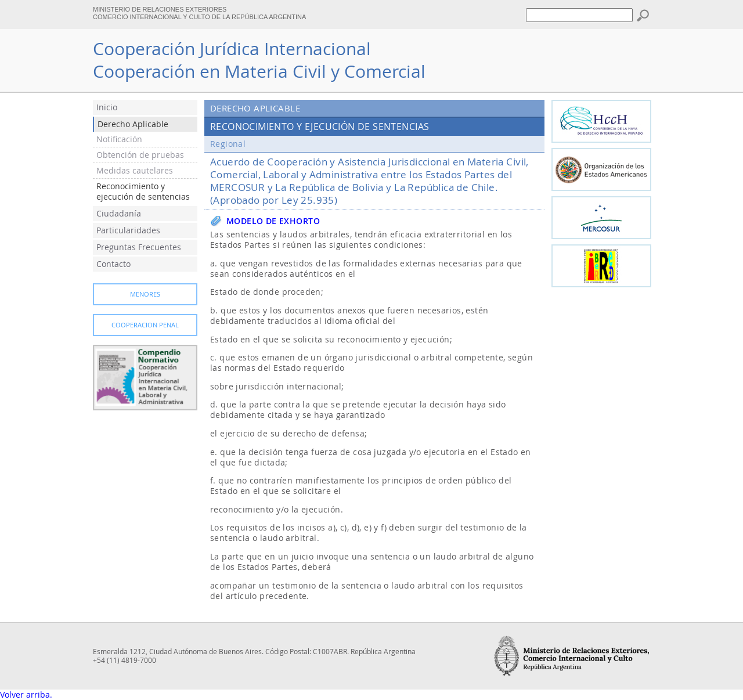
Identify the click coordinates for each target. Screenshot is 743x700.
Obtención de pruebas (140, 155)
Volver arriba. (26, 695)
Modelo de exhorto (273, 221)
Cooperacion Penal (145, 325)
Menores (145, 294)
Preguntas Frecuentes (139, 247)
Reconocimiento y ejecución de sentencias (143, 192)
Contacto (113, 264)
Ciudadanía (119, 214)
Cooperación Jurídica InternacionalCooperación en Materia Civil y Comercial (259, 60)
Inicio (107, 107)
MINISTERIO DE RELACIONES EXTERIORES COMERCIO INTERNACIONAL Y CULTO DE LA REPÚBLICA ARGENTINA (199, 13)
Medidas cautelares (135, 171)
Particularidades (128, 230)
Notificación (119, 139)
